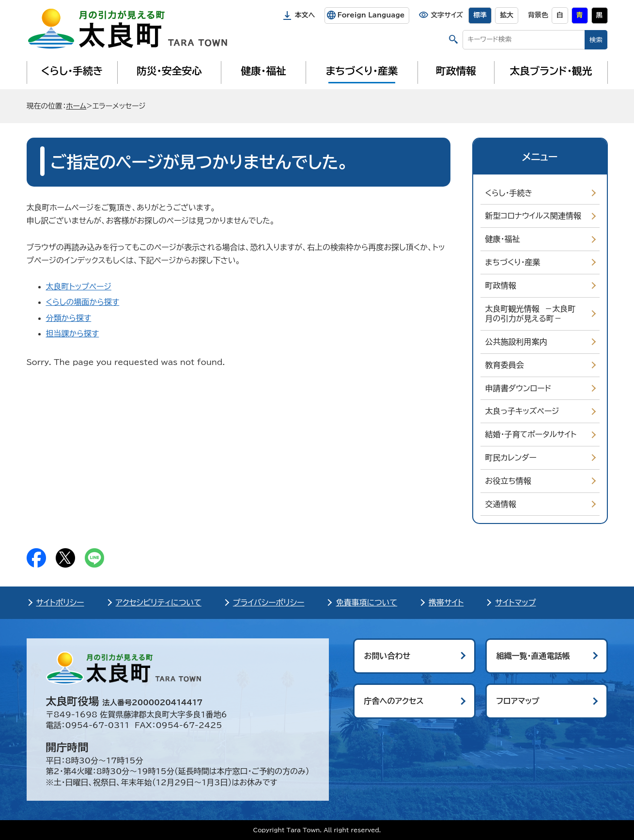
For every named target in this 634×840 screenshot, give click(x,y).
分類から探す (69, 318)
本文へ (305, 15)
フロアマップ (518, 701)
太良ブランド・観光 (551, 71)
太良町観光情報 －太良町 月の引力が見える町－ (533, 314)
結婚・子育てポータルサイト (531, 434)
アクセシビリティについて (159, 602)
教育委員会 (505, 365)
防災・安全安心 (169, 71)
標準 (480, 15)
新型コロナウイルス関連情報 (533, 216)
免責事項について (366, 602)
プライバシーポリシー (269, 602)
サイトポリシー (60, 602)
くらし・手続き (72, 71)
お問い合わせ (387, 656)
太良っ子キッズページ (522, 411)
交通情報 (501, 504)
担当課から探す (73, 333)
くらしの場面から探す (83, 302)
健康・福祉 (263, 71)
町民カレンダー (511, 458)
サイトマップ (515, 602)
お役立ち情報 (508, 481)
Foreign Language (371, 15)
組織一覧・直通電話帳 (533, 656)
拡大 (507, 15)
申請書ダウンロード (518, 388)
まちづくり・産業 (362, 71)
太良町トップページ (79, 286)
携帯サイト (446, 602)
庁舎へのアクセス (394, 701)
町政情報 (456, 71)
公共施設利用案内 (516, 342)
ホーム (76, 106)
